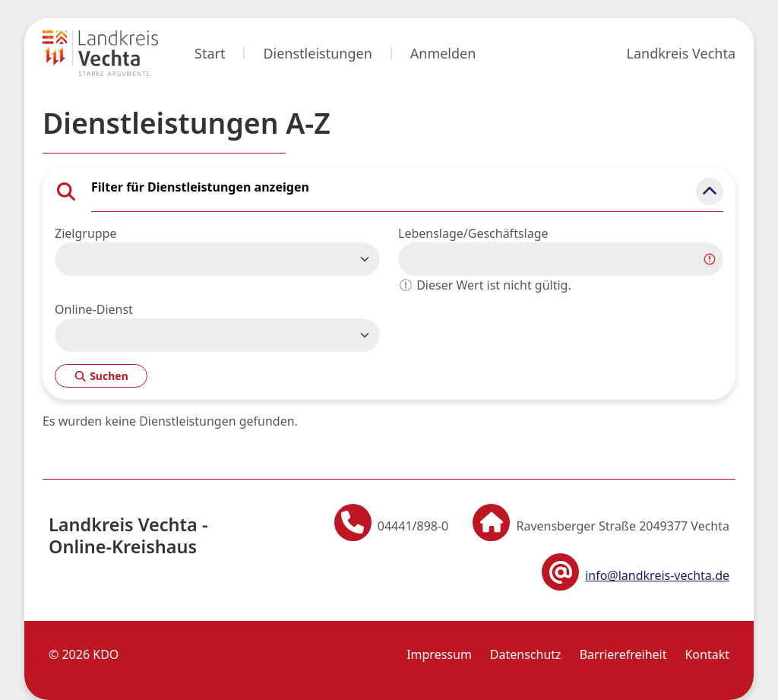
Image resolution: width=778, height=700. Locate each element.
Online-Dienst (94, 309)
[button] (710, 192)
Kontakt (707, 654)
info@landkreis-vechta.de (657, 575)
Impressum (439, 654)
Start (210, 53)
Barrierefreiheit (623, 654)
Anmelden (443, 53)
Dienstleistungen (317, 53)
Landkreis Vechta (681, 53)
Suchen (101, 376)
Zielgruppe (85, 233)
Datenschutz (526, 654)
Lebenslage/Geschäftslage (473, 233)
